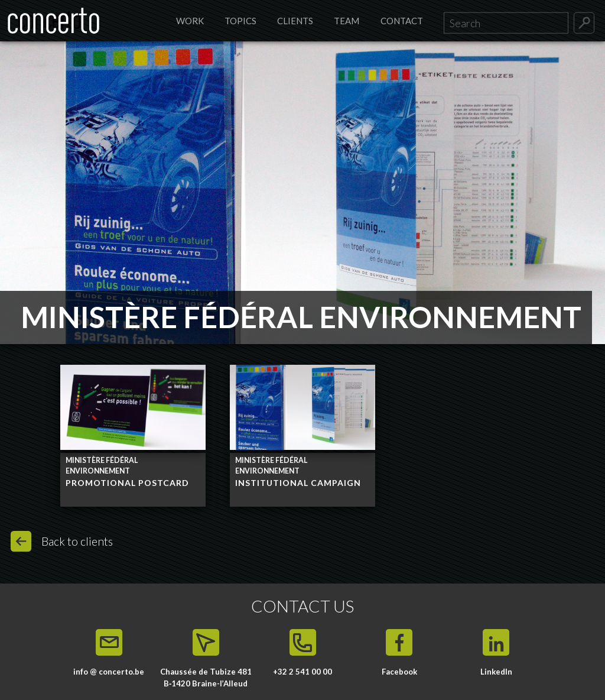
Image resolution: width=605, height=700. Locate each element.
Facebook (399, 672)
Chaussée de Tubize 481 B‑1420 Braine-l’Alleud (206, 678)
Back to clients (77, 541)
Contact (402, 21)
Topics (240, 21)
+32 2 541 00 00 (302, 672)
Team (347, 21)
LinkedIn (496, 672)
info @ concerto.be (109, 672)
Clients (295, 21)
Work (190, 21)
